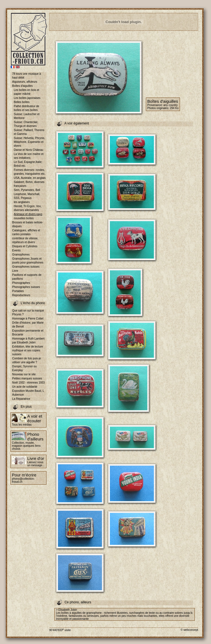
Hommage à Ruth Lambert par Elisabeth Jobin (28, 341)
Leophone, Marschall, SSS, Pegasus (27, 196)
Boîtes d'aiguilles (22, 86)
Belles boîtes (22, 102)
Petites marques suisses (27, 378)
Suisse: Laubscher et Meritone (27, 116)
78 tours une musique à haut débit (27, 76)
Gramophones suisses (26, 267)
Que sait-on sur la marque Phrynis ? (28, 313)
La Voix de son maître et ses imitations (29, 156)
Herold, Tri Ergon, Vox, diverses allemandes (28, 208)
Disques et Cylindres (25, 246)
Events (16, 250)
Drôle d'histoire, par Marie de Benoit (28, 325)
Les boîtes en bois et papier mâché (26, 92)
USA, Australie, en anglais (30, 178)
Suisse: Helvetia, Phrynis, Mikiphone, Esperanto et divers (29, 142)
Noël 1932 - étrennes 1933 (28, 383)
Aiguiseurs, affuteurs (25, 82)
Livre (15, 271)
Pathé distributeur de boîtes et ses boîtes (26, 108)
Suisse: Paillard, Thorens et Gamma (29, 132)
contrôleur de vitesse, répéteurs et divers (25, 240)
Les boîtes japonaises (27, 98)
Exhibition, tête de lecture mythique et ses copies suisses (27, 350)
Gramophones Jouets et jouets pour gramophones (28, 261)
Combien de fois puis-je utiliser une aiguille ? (27, 360)
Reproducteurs (21, 295)
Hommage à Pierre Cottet (28, 319)
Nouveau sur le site (24, 374)
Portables (18, 291)
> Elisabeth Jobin (66, 610)
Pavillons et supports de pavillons (27, 277)
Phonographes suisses (26, 287)
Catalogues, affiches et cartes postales (26, 232)
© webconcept (189, 630)
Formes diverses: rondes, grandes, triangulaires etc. (30, 172)
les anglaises (22, 202)
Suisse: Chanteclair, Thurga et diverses (26, 124)
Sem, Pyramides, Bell (27, 190)
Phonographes (21, 283)
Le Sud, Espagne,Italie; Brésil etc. (28, 164)
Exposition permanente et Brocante (28, 333)
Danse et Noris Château (28, 150)
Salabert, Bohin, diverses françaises (29, 184)
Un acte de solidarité (25, 387)
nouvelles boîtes (24, 218)
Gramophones (21, 255)
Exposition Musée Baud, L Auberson (28, 393)
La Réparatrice (21, 399)
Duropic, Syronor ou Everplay (24, 368)
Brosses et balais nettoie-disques (27, 224)
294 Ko (174, 108)
